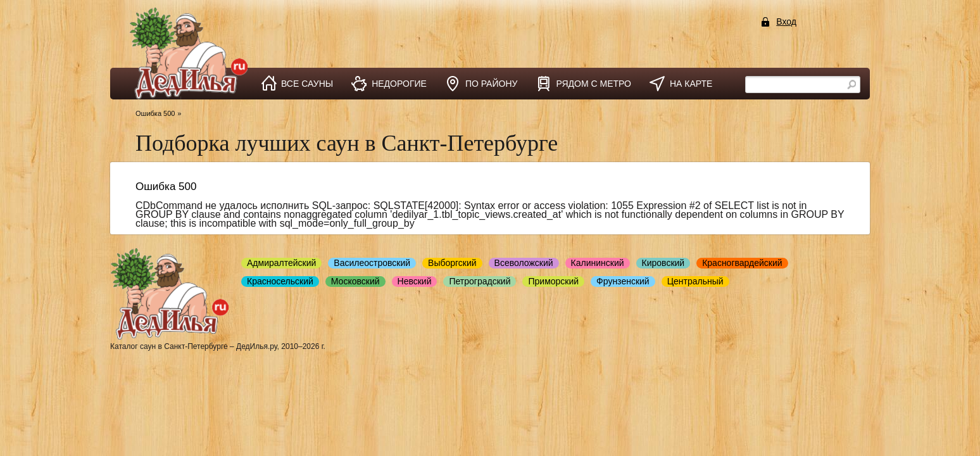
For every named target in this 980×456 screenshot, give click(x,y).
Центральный (695, 281)
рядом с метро (594, 84)
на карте (691, 84)
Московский (355, 281)
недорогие (399, 84)
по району (492, 84)
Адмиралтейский (281, 263)
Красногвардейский (742, 263)
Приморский (553, 281)
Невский (415, 281)
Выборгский (452, 263)
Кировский (663, 263)
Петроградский (480, 281)
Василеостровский (372, 263)
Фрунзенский (623, 281)
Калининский (598, 263)
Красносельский (280, 281)
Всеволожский (524, 263)
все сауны (307, 84)
